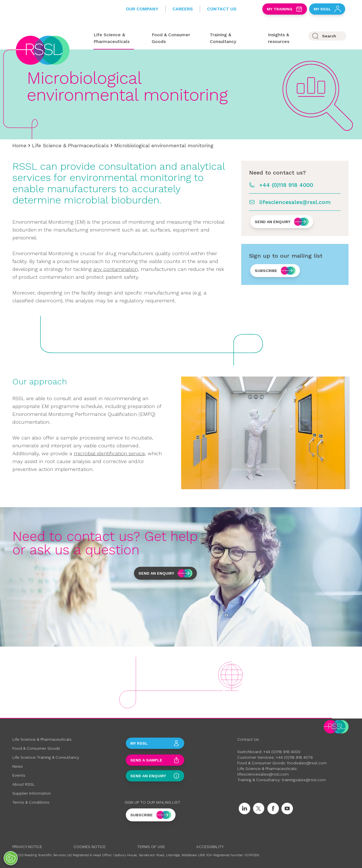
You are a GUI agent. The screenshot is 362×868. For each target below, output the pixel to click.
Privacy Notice (27, 847)
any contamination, (116, 269)
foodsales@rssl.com (307, 763)
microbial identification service (109, 453)
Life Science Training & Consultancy (46, 757)
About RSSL (24, 784)
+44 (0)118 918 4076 (294, 757)
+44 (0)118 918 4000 (286, 185)
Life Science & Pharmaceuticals (70, 145)
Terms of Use (151, 847)
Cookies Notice (90, 847)
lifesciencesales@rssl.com (295, 202)
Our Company (142, 9)
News (18, 766)
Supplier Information (32, 793)
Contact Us (222, 9)
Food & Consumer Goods (36, 748)
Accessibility (210, 847)
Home (19, 145)
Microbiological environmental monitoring (164, 145)
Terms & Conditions (31, 802)
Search (329, 36)
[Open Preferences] (11, 858)
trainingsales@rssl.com (304, 780)
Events (19, 775)
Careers (183, 9)
